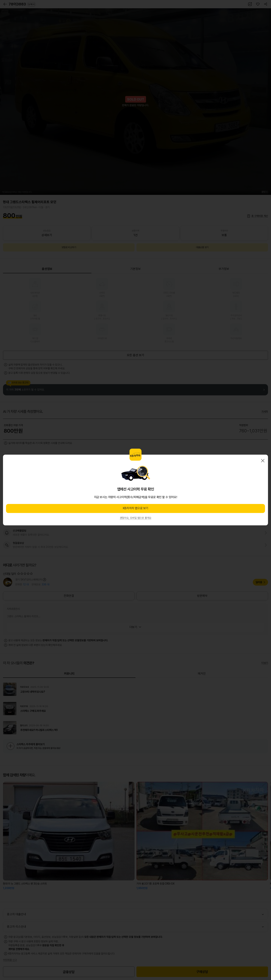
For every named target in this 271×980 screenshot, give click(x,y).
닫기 (263, 461)
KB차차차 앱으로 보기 (135, 508)
